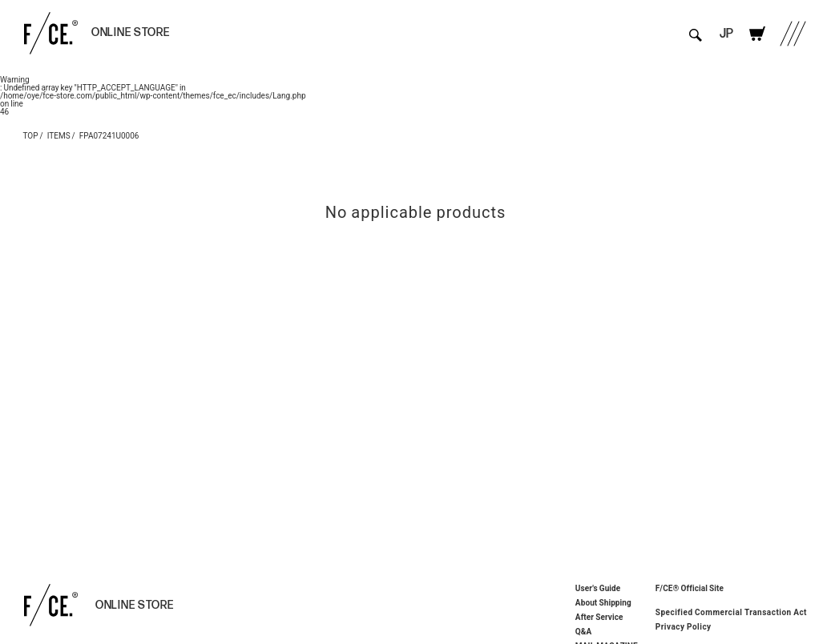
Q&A (584, 631)
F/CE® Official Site (690, 588)
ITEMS (59, 135)
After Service (599, 617)
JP (726, 34)
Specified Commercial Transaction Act (731, 612)
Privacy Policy (684, 626)
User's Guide (598, 588)
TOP (31, 135)
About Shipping (603, 602)
